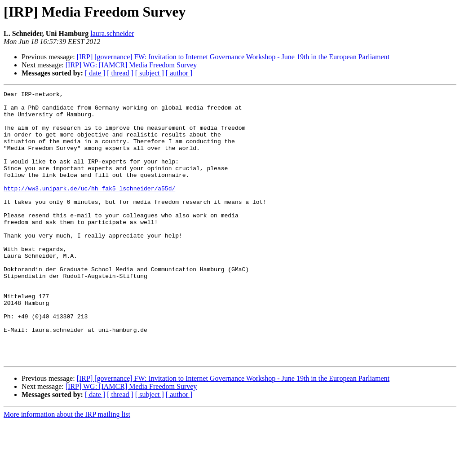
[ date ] (95, 73)
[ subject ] (150, 73)
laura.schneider (112, 33)
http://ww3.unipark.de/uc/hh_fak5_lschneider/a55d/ (89, 208)
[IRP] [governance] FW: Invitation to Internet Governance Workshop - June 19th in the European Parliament (233, 57)
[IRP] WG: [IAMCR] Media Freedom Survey (131, 65)
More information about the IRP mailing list (67, 468)
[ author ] (179, 73)
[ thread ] (120, 73)
